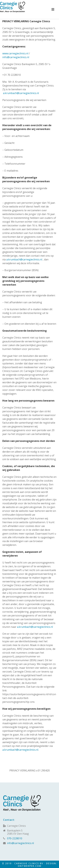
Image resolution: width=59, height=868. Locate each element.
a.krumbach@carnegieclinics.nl (21, 93)
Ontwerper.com (30, 866)
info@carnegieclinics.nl (16, 57)
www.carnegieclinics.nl (15, 53)
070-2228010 (15, 838)
